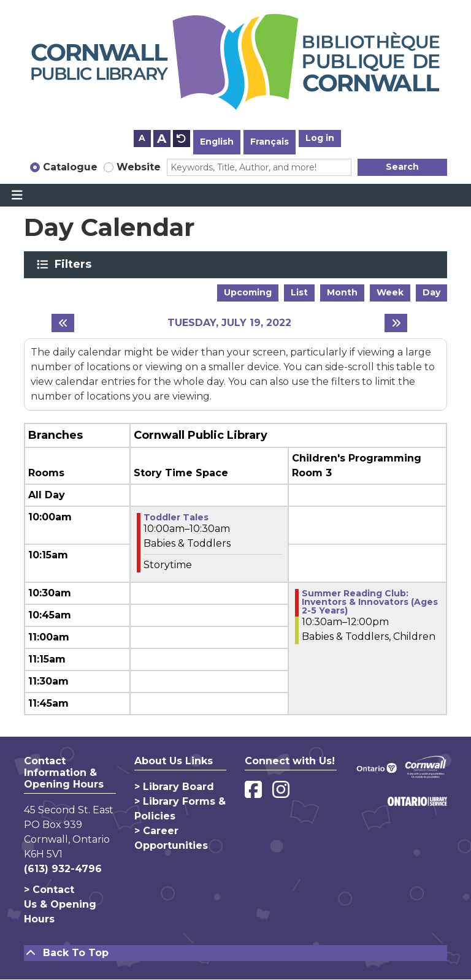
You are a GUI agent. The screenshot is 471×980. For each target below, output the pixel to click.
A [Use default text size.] (182, 139)
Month (342, 292)
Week (390, 292)
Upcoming (248, 292)
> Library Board (174, 787)
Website (139, 167)
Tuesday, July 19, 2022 (229, 323)
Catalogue (70, 167)
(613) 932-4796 (63, 869)
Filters (75, 264)
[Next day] (396, 323)
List (299, 292)
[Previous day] (63, 323)
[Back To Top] (235, 953)
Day (431, 292)
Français (270, 142)
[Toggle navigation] (17, 196)
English (217, 142)
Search (402, 167)
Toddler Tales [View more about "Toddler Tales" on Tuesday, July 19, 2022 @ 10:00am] (176, 517)
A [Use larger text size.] (162, 139)
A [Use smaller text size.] (142, 138)
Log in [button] (320, 138)
